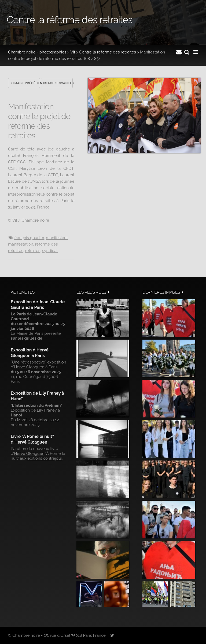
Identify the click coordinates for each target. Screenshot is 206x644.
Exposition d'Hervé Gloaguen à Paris (30, 353)
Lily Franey (47, 410)
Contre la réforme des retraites (107, 52)
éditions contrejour (45, 458)
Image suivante (58, 83)
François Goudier (29, 238)
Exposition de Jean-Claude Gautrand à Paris (38, 305)
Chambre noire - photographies (37, 52)
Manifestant (57, 238)
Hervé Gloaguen (29, 367)
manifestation (21, 244)
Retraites (33, 251)
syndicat (50, 251)
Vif (73, 52)
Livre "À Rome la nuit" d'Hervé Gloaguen (32, 439)
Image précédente (25, 83)
